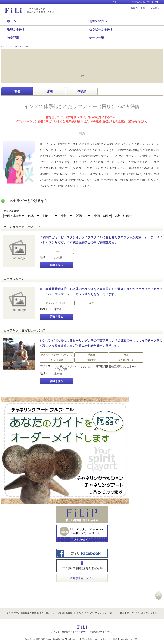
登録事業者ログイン (82, 578)
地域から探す (15, 29)
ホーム (10, 21)
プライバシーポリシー (106, 613)
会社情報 (70, 613)
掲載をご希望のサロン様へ (145, 8)
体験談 (82, 91)
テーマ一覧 (95, 38)
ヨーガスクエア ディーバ (21, 227)
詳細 (50, 91)
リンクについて (85, 613)
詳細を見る (57, 265)
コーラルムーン (14, 279)
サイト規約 (58, 613)
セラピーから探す (100, 29)
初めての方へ (97, 21)
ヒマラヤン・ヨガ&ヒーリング (24, 331)
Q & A (139, 613)
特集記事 (12, 38)
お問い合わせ (150, 613)
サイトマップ (127, 613)
